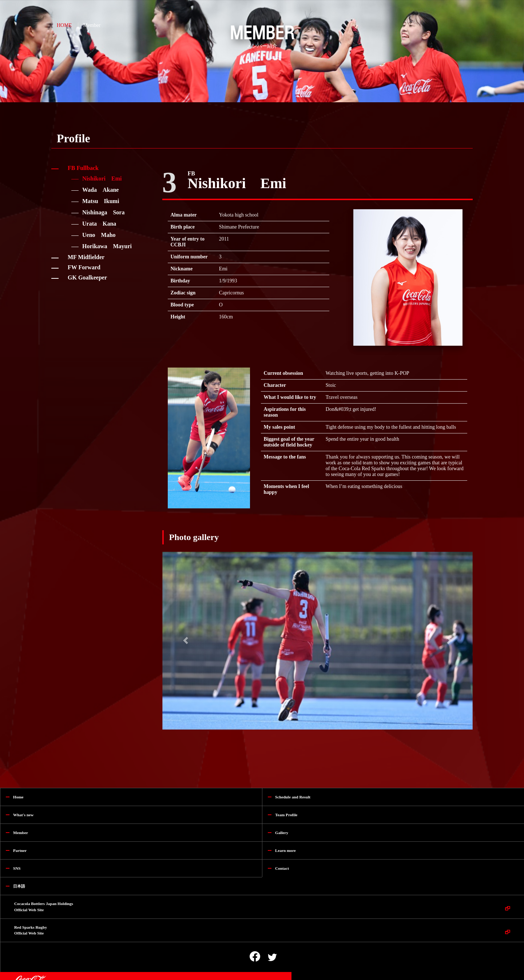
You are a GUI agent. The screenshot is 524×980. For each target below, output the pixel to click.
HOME (64, 25)
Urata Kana (99, 224)
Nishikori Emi (102, 178)
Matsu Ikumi (101, 201)
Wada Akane (100, 190)
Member (92, 25)
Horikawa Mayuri (107, 246)
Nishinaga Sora (103, 212)
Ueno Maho (99, 235)
